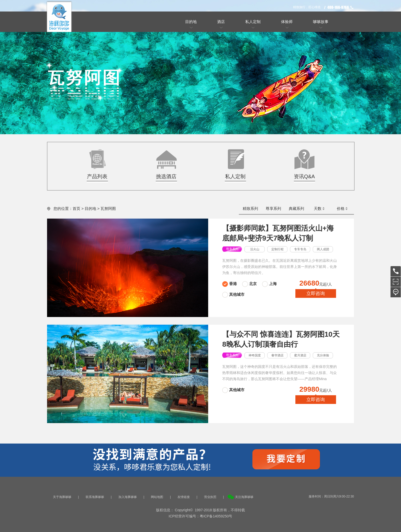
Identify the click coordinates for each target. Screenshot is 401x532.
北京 (253, 284)
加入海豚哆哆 (128, 497)
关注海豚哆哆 (244, 497)
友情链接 (184, 497)
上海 (273, 284)
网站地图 (157, 497)
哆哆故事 (321, 22)
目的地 (191, 22)
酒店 (221, 22)
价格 (341, 208)
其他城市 (237, 294)
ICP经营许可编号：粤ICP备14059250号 (201, 516)
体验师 (287, 22)
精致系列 (250, 208)
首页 (76, 208)
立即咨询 (316, 293)
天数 (318, 208)
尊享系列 (273, 208)
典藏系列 (296, 208)
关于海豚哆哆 (62, 497)
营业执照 (210, 497)
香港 (233, 284)
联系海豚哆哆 (95, 497)
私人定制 (253, 22)
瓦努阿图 (108, 208)
